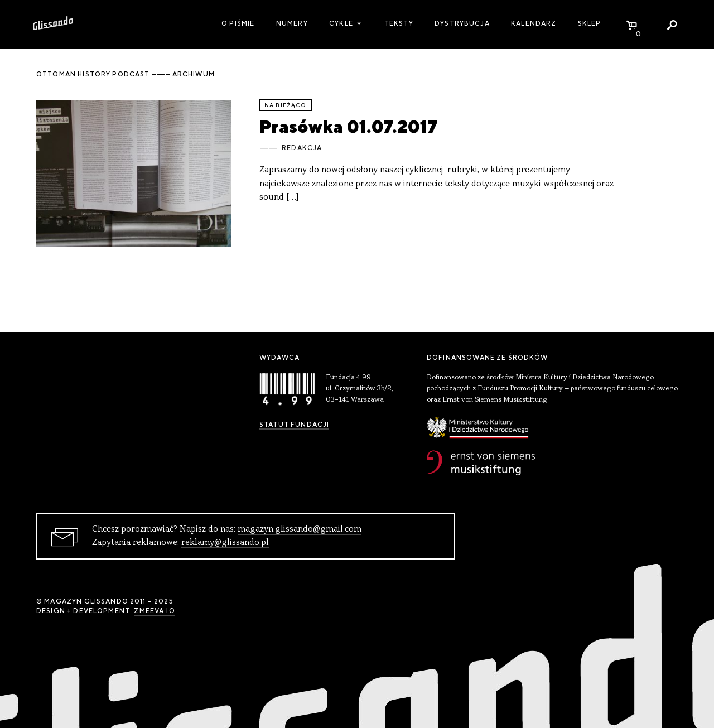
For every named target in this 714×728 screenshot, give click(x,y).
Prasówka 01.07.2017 (348, 126)
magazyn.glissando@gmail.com (300, 529)
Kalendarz (534, 23)
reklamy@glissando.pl (225, 543)
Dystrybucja (462, 23)
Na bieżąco (286, 105)
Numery (292, 23)
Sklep (590, 23)
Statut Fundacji (294, 425)
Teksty (399, 23)
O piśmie (238, 23)
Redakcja (302, 148)
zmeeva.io (154, 611)
